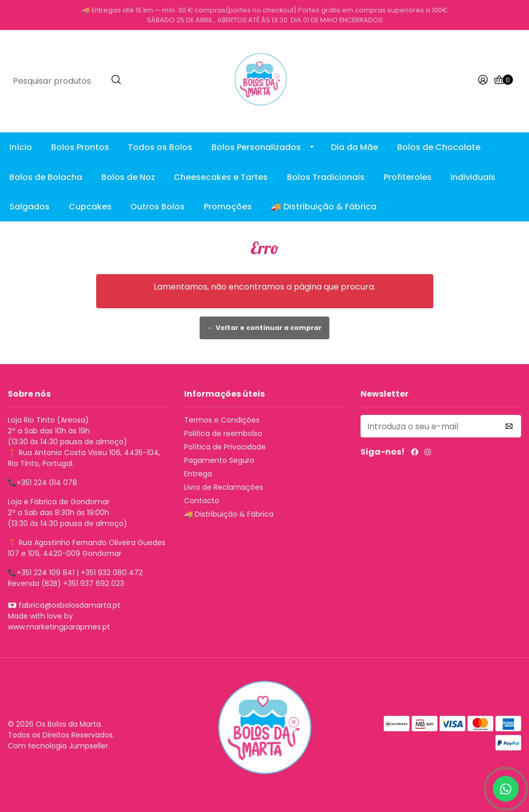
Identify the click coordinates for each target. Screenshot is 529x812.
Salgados (29, 207)
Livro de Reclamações (224, 487)
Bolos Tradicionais (326, 177)
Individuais (473, 177)
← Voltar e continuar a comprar (264, 328)
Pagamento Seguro (219, 460)
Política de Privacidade (225, 447)
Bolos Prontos (80, 147)
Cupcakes (90, 207)
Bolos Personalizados (256, 147)
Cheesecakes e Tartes (221, 177)
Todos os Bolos (160, 147)
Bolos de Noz (128, 177)
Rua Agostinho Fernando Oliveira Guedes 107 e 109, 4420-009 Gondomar (87, 548)
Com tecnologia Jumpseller (58, 746)
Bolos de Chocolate (439, 147)
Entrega (198, 474)
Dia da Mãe (354, 147)
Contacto (202, 501)
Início (21, 147)
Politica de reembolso (223, 433)
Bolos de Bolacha (46, 177)
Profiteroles (408, 177)
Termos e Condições (222, 420)
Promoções (228, 207)
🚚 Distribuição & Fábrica (324, 207)
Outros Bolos (157, 207)
